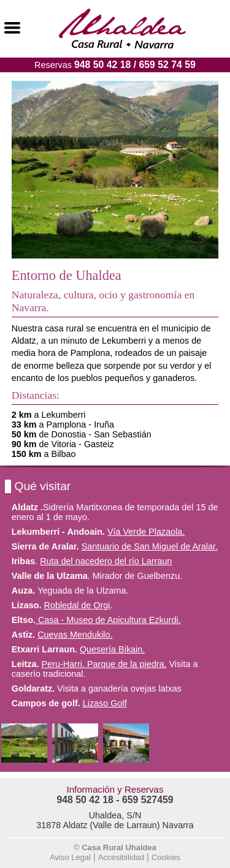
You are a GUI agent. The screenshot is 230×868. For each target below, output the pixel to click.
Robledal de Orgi (77, 605)
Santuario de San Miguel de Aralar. (150, 546)
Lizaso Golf (105, 703)
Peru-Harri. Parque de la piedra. (104, 664)
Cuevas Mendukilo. (75, 635)
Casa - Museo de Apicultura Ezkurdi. (108, 620)
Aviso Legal (70, 857)
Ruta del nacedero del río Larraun (106, 561)
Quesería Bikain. (112, 649)
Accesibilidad (121, 857)
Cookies (166, 857)
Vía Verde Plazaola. (146, 532)
